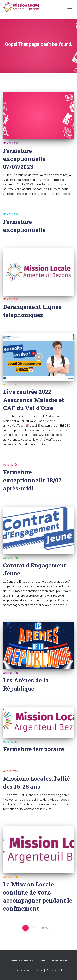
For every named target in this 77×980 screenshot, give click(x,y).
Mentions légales (21, 961)
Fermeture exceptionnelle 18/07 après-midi (32, 480)
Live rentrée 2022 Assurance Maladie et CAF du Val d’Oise (34, 400)
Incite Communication (29, 970)
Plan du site (60, 961)
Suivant (46, 928)
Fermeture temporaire (34, 749)
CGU (42, 961)
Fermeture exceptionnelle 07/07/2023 (24, 159)
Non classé (11, 143)
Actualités (10, 385)
